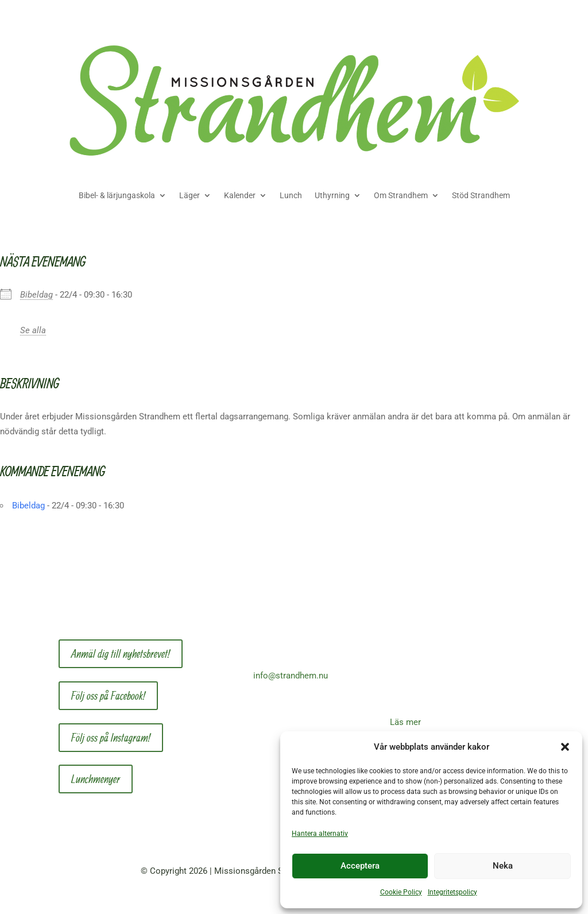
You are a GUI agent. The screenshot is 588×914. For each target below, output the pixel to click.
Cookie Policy (401, 892)
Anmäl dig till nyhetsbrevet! (121, 653)
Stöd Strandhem (481, 195)
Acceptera (360, 866)
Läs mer (405, 722)
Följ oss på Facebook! (108, 695)
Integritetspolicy (452, 892)
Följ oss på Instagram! (111, 737)
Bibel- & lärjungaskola (117, 195)
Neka (503, 866)
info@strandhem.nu (291, 676)
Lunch (291, 195)
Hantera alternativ (320, 834)
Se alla (33, 330)
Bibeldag (36, 295)
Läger (189, 195)
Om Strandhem (401, 195)
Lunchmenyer (96, 779)
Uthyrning (332, 195)
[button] (565, 747)
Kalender (240, 195)
